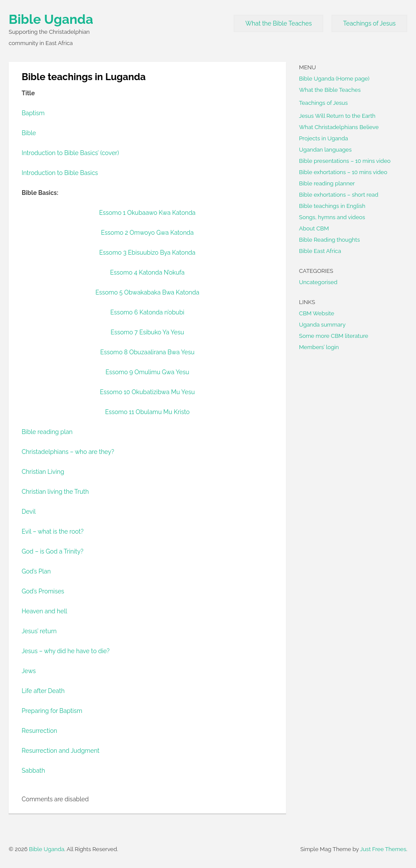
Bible (29, 133)
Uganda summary (322, 325)
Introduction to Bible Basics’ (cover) (70, 153)
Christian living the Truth (55, 492)
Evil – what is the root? (53, 531)
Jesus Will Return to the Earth (337, 116)
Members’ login (319, 347)
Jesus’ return (39, 631)
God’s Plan (36, 571)
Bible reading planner (327, 183)
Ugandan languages (325, 150)
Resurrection (39, 731)
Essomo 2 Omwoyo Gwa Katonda (147, 233)
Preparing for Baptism (52, 711)
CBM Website (317, 313)
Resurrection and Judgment (60, 751)
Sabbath (33, 771)
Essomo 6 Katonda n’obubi (148, 312)
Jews (29, 671)
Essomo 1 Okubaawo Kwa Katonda (148, 213)
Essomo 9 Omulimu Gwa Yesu (147, 372)
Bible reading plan (47, 432)
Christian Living (43, 472)
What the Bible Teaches (278, 23)
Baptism (33, 113)
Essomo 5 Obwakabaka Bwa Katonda (147, 292)
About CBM (314, 228)
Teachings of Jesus (369, 23)
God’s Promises (43, 591)
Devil (29, 512)
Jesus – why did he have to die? (66, 651)
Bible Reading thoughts (329, 240)
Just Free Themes (383, 849)
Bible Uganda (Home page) (334, 79)
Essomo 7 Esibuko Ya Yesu (147, 332)
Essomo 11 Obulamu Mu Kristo (147, 412)
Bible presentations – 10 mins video (345, 161)
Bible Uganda (51, 19)
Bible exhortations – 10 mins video (343, 172)
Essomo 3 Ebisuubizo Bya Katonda (147, 253)
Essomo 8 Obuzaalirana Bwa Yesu (147, 352)
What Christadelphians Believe (339, 127)
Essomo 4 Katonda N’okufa (147, 272)
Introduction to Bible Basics (60, 173)
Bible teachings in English (332, 206)
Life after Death (43, 691)
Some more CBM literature (334, 336)
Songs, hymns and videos (332, 217)
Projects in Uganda (323, 138)
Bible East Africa (320, 251)
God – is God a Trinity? (52, 551)
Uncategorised (318, 282)
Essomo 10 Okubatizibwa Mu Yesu (148, 392)
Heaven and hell (44, 611)
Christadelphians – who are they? (68, 452)
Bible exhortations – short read (339, 195)
